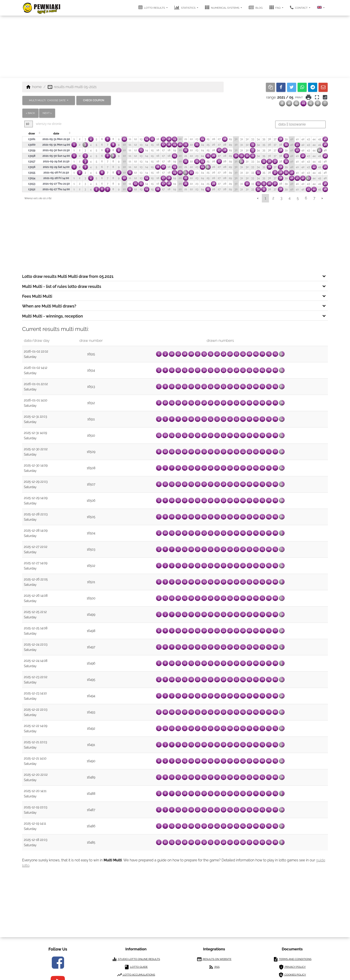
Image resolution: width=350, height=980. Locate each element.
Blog (256, 8)
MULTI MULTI (48, 100)
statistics (185, 8)
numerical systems (222, 8)
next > (47, 113)
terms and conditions (292, 959)
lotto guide (136, 967)
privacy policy (292, 967)
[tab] (175, 276)
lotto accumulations (136, 975)
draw (32, 134)
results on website (214, 959)
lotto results (152, 8)
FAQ (275, 8)
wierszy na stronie (43, 124)
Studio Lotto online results (136, 959)
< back (30, 113)
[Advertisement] (175, 47)
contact (299, 8)
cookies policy (292, 975)
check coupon (94, 100)
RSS (214, 967)
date (56, 134)
